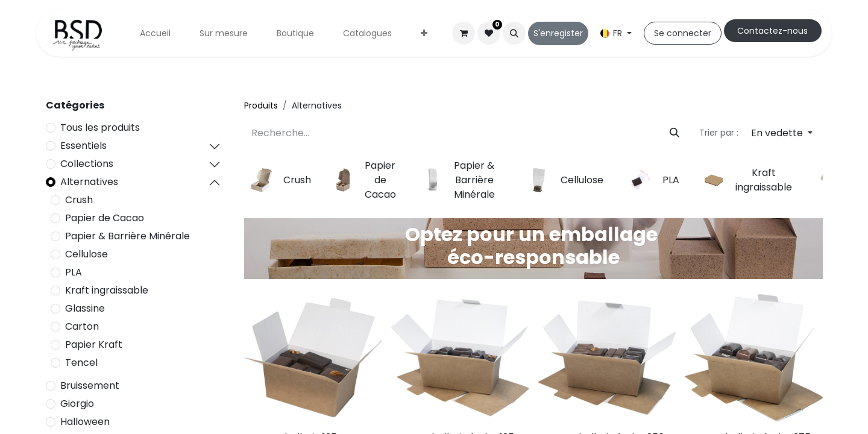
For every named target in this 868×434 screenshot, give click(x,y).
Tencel (81, 363)
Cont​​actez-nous (772, 31)
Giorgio (77, 404)
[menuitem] (155, 33)
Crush (79, 200)
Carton (82, 326)
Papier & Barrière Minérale (127, 236)
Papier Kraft (94, 344)
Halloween (85, 422)
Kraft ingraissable (107, 290)
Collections (87, 164)
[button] (514, 33)
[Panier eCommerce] (464, 33)
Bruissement (90, 385)
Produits (261, 105)
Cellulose (86, 254)
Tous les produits (100, 127)
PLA (74, 272)
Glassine (85, 308)
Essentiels (83, 146)
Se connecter (683, 33)
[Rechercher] (675, 133)
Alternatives (89, 182)
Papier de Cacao (105, 218)
